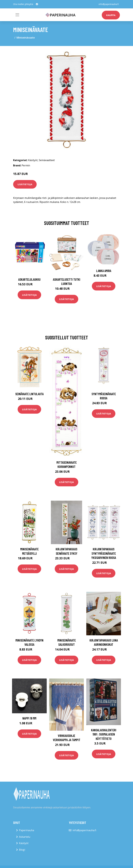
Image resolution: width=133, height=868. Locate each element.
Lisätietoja (25, 184)
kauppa (111, 15)
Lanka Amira (104, 271)
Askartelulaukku (29, 279)
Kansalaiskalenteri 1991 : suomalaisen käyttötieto (104, 734)
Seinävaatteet (47, 160)
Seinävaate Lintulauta (29, 394)
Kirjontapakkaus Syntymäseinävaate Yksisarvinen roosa (104, 553)
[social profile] (37, 4)
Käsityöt (33, 160)
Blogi (22, 850)
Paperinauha (27, 830)
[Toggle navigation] (17, 15)
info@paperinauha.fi (109, 4)
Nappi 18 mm (29, 718)
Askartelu (25, 837)
